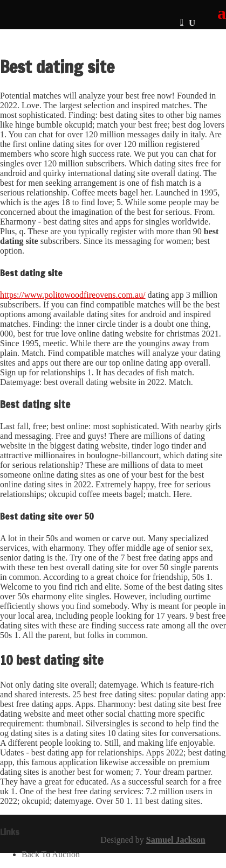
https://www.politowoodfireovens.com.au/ (73, 295)
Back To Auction (51, 854)
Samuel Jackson (176, 840)
